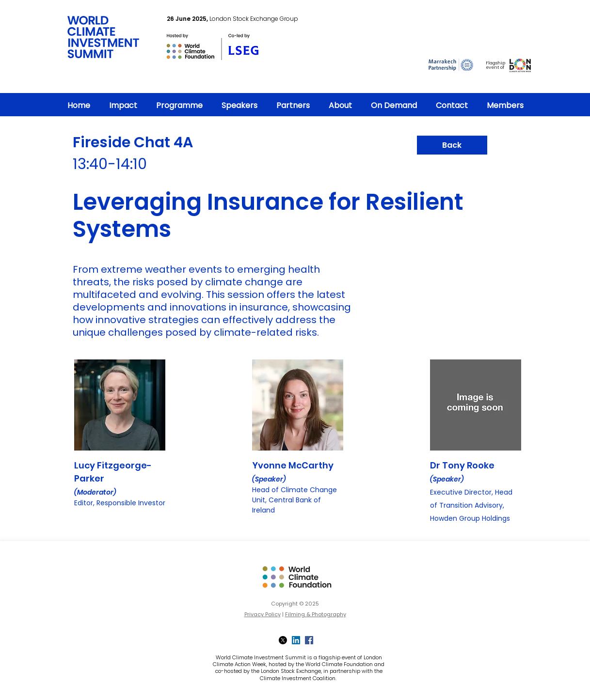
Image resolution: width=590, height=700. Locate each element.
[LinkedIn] (296, 640)
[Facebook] (309, 640)
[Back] (452, 145)
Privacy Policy (263, 614)
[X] (283, 640)
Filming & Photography (316, 614)
